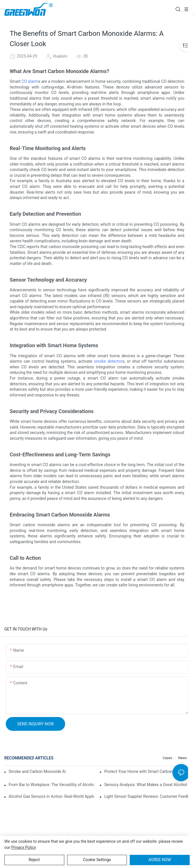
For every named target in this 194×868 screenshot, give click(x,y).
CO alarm (30, 81)
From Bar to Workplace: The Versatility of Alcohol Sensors (51, 785)
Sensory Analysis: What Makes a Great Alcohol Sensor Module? (147, 785)
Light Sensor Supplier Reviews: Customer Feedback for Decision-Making (147, 796)
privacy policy (24, 847)
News (183, 758)
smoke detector (108, 361)
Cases (167, 758)
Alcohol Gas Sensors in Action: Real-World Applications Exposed (51, 796)
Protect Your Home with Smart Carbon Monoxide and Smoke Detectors (147, 771)
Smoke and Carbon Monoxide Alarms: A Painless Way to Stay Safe (37, 771)
